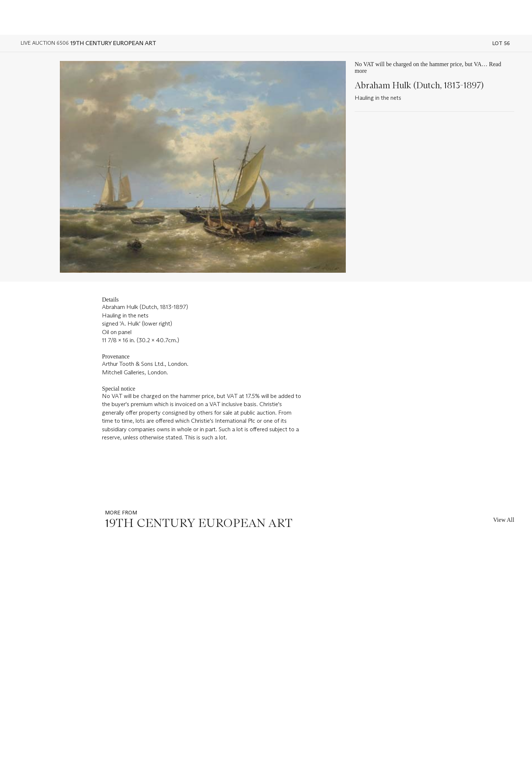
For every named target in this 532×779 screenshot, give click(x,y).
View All (504, 520)
